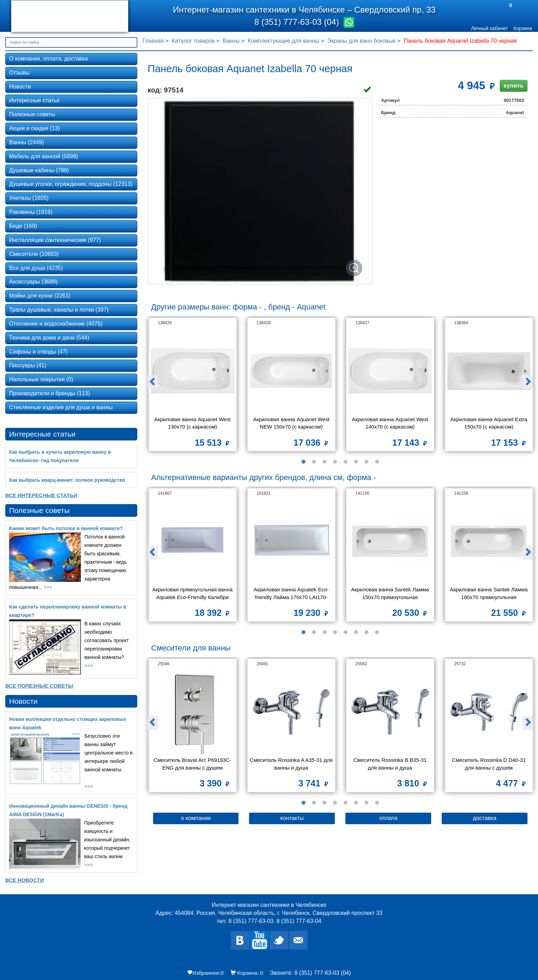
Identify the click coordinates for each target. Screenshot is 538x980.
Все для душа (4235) (36, 268)
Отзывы (19, 73)
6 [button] (356, 462)
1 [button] (303, 462)
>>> (48, 587)
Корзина (523, 28)
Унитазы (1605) (29, 198)
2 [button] (314, 462)
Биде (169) (23, 226)
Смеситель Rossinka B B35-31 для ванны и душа (391, 764)
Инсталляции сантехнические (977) (55, 240)
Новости (20, 87)
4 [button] (335, 462)
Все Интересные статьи (41, 495)
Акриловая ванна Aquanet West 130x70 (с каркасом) (193, 423)
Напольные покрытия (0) (41, 379)
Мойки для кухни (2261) (40, 296)
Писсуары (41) (28, 365)
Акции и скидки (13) (35, 128)
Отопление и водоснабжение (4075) (56, 324)
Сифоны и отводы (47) (38, 352)
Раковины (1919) (31, 212)
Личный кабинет (489, 28)
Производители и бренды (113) (50, 393)
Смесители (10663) (34, 254)
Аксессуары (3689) (33, 282)
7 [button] (366, 462)
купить (514, 86)
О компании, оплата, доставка (49, 59)
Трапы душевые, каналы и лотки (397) (59, 310)
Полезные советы (32, 114)
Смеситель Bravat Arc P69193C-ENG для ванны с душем (193, 764)
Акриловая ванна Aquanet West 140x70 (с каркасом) (391, 423)
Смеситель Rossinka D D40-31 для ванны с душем (489, 764)
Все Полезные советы (39, 686)
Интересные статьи (34, 100)
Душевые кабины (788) (39, 170)
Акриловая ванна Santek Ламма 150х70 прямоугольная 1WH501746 (391, 594)
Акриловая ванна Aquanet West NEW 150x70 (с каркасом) (292, 423)
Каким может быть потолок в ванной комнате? (66, 528)
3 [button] (324, 462)
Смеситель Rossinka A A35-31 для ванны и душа (291, 764)
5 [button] (345, 462)
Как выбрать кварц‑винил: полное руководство (67, 480)
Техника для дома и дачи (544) (49, 338)
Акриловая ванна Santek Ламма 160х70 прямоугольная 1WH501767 (489, 594)
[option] (193, 387)
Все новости (25, 880)
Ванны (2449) (26, 142)
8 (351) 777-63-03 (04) (298, 22)
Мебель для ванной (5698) (44, 156)
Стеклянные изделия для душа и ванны (61, 407)
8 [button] (377, 462)
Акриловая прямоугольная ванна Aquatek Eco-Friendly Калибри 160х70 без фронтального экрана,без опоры (193, 594)
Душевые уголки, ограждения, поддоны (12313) (71, 184)
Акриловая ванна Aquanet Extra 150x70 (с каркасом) (489, 423)
